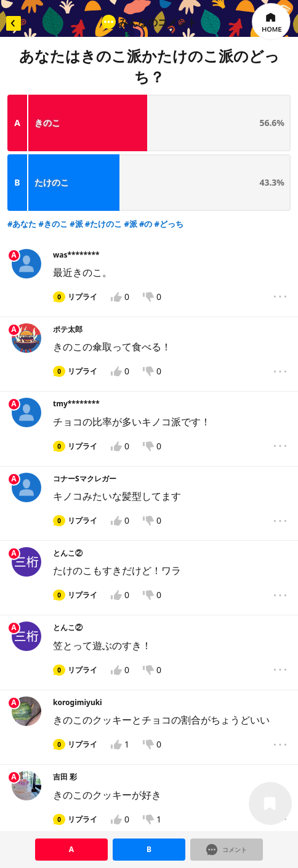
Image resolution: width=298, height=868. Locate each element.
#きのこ (53, 157)
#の (146, 157)
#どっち (169, 157)
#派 (76, 157)
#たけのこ (103, 157)
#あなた (22, 157)
